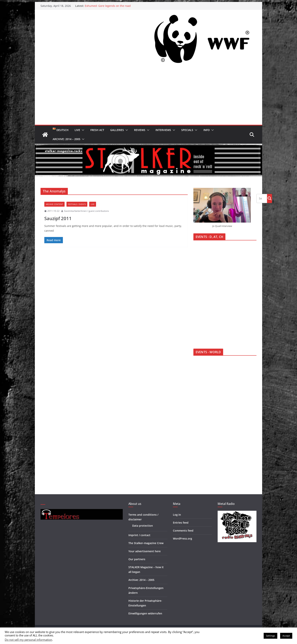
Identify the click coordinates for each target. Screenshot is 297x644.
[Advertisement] (148, 96)
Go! (270, 198)
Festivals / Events (77, 204)
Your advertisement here (145, 551)
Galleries (117, 130)
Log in (177, 515)
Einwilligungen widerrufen (145, 613)
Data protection (143, 526)
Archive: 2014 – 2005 (66, 139)
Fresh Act (97, 130)
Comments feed (183, 531)
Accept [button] (286, 636)
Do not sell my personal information (28, 640)
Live (77, 130)
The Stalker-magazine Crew (146, 543)
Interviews (163, 130)
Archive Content (54, 204)
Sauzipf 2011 (58, 218)
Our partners (137, 559)
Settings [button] (270, 636)
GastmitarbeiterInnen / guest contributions (86, 211)
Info (207, 130)
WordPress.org (182, 538)
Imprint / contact (139, 535)
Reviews (140, 130)
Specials (187, 130)
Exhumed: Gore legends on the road (108, 6)
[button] (82, 130)
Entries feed (181, 523)
